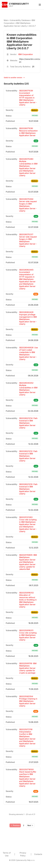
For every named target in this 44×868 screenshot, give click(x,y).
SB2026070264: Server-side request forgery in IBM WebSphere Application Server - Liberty (28, 205)
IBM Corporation (26, 54)
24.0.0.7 (32, 26)
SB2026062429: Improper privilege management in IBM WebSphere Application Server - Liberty (28, 318)
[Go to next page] (30, 825)
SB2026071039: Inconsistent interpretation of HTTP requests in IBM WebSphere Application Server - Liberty (28, 98)
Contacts (38, 854)
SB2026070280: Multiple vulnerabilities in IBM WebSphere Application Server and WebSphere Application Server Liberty (28, 167)
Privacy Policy (23, 854)
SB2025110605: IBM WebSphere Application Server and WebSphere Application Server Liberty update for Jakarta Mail (28, 562)
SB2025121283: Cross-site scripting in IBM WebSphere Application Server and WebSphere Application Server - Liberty (28, 524)
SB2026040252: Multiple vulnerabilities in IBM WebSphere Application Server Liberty (28, 389)
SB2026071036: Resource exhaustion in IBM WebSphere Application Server (28, 132)
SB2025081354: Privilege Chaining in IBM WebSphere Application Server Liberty (28, 701)
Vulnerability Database (20, 20)
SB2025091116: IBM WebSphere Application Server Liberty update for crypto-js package (28, 668)
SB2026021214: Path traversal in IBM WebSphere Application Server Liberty (28, 423)
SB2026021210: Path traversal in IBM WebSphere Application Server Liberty (28, 489)
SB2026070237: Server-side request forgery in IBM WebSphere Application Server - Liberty (28, 240)
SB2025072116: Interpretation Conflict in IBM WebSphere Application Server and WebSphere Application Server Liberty (27, 738)
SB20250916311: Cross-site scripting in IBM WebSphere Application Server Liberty (28, 635)
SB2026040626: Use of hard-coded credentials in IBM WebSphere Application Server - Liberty (28, 353)
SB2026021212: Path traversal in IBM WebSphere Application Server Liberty (28, 456)
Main (6, 20)
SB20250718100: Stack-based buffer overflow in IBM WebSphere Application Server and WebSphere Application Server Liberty (28, 778)
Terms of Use (7, 854)
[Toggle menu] (40, 5)
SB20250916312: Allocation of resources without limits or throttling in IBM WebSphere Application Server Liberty (28, 600)
